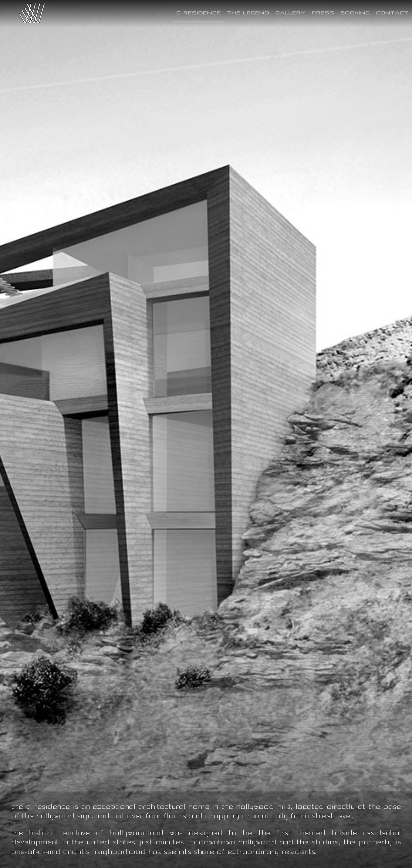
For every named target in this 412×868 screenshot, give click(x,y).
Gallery (291, 13)
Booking (355, 13)
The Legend (248, 13)
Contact (392, 13)
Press (323, 13)
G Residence (199, 13)
